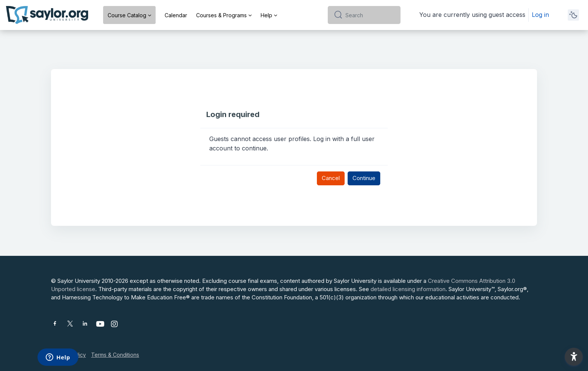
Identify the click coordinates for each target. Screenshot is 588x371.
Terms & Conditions (115, 355)
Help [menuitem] (266, 15)
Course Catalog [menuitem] (127, 15)
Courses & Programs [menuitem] (221, 15)
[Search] (370, 15)
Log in (540, 15)
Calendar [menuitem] (176, 15)
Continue (364, 178)
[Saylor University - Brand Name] (47, 15)
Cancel (331, 178)
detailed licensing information (408, 289)
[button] (574, 357)
